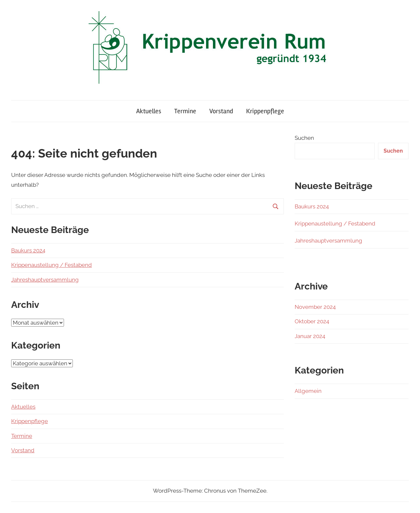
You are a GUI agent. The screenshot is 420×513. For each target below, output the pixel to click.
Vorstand (221, 111)
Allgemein (308, 391)
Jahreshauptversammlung (45, 280)
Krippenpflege (265, 111)
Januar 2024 (310, 336)
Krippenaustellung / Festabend (52, 265)
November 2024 (315, 307)
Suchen (304, 138)
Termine (185, 111)
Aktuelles (149, 111)
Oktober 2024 (312, 321)
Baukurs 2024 (28, 250)
